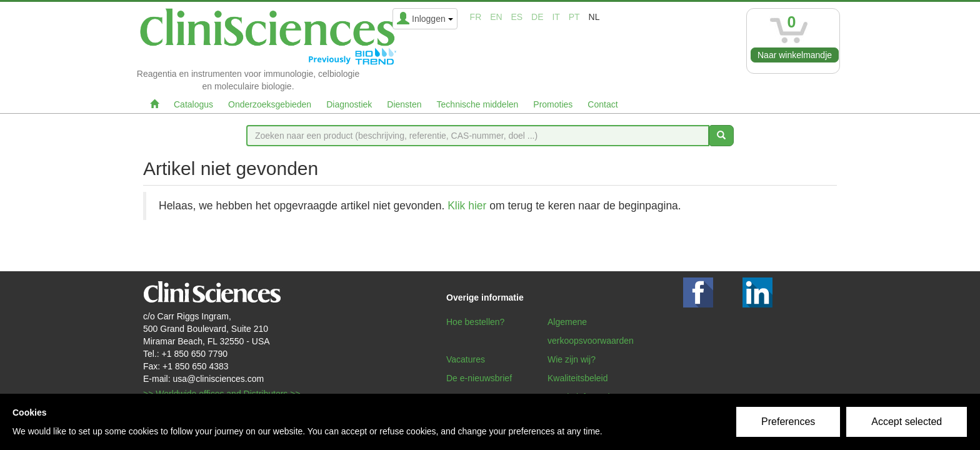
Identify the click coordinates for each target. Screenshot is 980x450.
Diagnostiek (349, 104)
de (537, 17)
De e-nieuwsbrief (479, 378)
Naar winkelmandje (795, 55)
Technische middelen (478, 104)
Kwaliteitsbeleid (578, 378)
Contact (602, 104)
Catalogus (193, 104)
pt (574, 17)
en (496, 17)
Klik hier (467, 206)
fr (476, 17)
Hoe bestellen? (475, 322)
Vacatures (466, 359)
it (556, 17)
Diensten (404, 104)
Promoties (553, 104)
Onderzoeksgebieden (270, 104)
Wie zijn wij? (572, 359)
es (517, 17)
